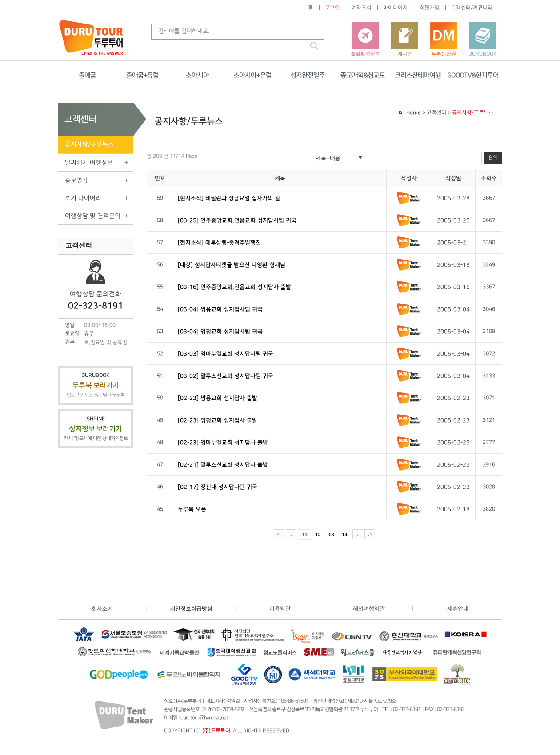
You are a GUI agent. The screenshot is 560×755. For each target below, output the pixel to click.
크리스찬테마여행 (418, 75)
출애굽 (87, 75)
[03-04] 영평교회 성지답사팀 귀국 (220, 332)
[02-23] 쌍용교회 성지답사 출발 (218, 398)
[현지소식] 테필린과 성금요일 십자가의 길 (229, 198)
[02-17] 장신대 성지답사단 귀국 (218, 487)
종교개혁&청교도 (363, 75)
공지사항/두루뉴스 (89, 144)
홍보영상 (76, 180)
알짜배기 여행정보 (89, 162)
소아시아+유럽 (252, 75)
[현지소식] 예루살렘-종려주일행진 (219, 243)
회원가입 (429, 8)
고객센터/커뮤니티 (472, 8)
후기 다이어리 (83, 198)
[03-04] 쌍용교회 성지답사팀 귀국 (220, 309)
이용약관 (280, 609)
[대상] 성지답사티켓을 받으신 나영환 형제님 (232, 265)
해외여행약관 (369, 609)
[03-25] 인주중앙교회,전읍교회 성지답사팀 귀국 (237, 220)
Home (414, 113)
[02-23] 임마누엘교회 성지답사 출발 (223, 443)
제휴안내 (458, 609)
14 (345, 534)
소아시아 (197, 75)
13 (331, 534)
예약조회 (361, 8)
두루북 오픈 (192, 509)
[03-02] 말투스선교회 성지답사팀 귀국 (226, 376)
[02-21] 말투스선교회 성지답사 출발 (223, 465)
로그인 (332, 8)
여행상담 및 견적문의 (93, 216)
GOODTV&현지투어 (473, 75)
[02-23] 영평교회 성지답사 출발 (218, 420)
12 (318, 534)
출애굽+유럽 (142, 75)
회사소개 (102, 609)
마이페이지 (395, 8)
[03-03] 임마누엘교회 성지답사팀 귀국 (226, 354)
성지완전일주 (308, 75)
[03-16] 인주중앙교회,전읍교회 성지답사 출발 (234, 287)
